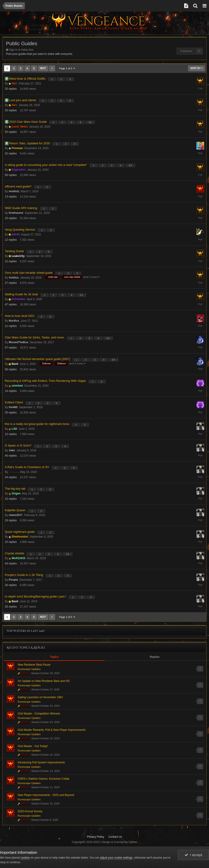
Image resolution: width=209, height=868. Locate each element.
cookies (25, 858)
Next (43, 68)
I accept (193, 855)
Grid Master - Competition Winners (39, 714)
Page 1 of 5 (67, 68)
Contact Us (115, 837)
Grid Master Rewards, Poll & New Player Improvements (52, 730)
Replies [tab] (155, 657)
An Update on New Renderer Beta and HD (44, 681)
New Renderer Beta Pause (34, 665)
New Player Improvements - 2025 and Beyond (46, 795)
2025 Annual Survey (30, 811)
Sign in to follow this (21, 50)
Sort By (196, 68)
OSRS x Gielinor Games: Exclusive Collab (44, 779)
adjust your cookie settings (116, 858)
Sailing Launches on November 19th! (40, 697)
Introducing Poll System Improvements (41, 762)
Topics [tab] (54, 657)
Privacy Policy (96, 837)
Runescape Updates (29, 669)
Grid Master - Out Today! (33, 746)
